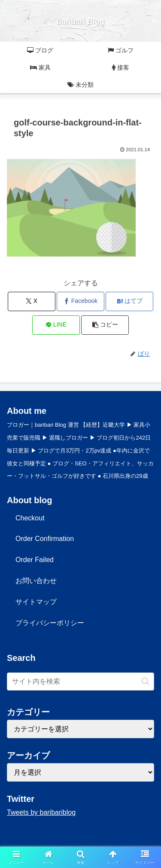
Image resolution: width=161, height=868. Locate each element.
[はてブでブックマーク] (129, 301)
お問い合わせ (36, 581)
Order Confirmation (45, 539)
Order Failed (35, 560)
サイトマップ (36, 602)
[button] (105, 325)
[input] (80, 682)
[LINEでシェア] (56, 325)
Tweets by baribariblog (41, 812)
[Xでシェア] (32, 301)
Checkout (30, 518)
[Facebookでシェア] (80, 301)
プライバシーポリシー (50, 623)
